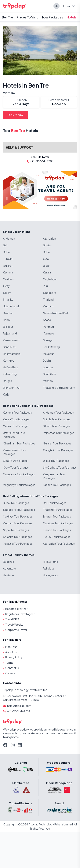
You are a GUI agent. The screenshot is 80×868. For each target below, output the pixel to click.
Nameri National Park (56, 313)
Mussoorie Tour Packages (19, 474)
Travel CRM (12, 619)
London (48, 367)
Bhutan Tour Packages (57, 516)
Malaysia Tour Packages (18, 544)
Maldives (8, 279)
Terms (9, 663)
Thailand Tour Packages (58, 510)
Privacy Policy (14, 657)
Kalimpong (10, 374)
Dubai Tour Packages (16, 503)
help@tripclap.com (19, 706)
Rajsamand (10, 333)
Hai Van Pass (11, 367)
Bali (5, 245)
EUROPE (8, 259)
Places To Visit (27, 17)
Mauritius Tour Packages (58, 523)
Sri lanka (8, 299)
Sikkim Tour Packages (57, 426)
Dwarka (8, 313)
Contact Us (12, 668)
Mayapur (48, 354)
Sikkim (7, 293)
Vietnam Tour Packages (18, 523)
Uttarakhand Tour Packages (14, 435)
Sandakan (9, 347)
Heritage (8, 575)
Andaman (9, 238)
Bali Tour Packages (55, 503)
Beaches (8, 562)
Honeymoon (51, 575)
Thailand (48, 299)
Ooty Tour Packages (16, 467)
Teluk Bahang (51, 347)
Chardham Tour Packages (19, 443)
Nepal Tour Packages (16, 530)
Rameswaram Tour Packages (15, 452)
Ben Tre (7, 17)
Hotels (72, 17)
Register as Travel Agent (20, 614)
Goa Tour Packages (15, 461)
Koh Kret (8, 360)
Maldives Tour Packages (18, 516)
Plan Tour (11, 647)
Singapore (50, 293)
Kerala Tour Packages (16, 419)
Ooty (6, 286)
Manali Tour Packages (16, 426)
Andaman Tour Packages (58, 412)
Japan (47, 266)
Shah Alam (49, 374)
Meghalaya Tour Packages (19, 485)
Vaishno (48, 381)
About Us (11, 652)
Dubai (7, 252)
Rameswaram (12, 340)
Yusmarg (49, 333)
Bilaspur (8, 327)
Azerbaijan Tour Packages (59, 544)
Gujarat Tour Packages (57, 443)
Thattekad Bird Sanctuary (59, 388)
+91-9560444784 (19, 711)
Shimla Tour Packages (57, 419)
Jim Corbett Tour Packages (60, 467)
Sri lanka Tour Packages (18, 537)
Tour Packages (52, 17)
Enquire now (15, 115)
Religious (49, 568)
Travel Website (14, 624)
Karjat (7, 394)
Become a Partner (16, 609)
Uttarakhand (11, 306)
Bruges (7, 381)
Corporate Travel (16, 630)
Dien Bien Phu (11, 388)
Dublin (47, 360)
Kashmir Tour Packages (17, 412)
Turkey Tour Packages (57, 537)
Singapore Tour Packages (19, 510)
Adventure (9, 568)
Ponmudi (49, 327)
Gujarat (8, 266)
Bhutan (48, 245)
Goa (46, 259)
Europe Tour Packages (57, 530)
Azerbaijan (49, 238)
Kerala (47, 272)
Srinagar (48, 340)
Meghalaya (50, 279)
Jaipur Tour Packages (56, 461)
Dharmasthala (12, 354)
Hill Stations (50, 562)
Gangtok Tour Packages (58, 450)
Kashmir (8, 272)
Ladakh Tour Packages (57, 485)
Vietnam (9, 93)
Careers (10, 673)
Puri (45, 286)
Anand (47, 320)
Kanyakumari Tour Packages (54, 476)
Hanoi (7, 320)
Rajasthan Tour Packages (59, 433)
